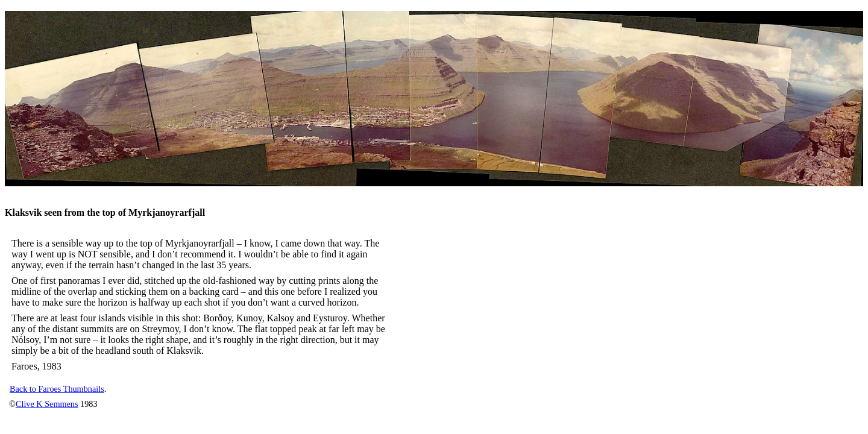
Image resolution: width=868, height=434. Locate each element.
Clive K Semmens (47, 404)
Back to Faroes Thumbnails (57, 389)
